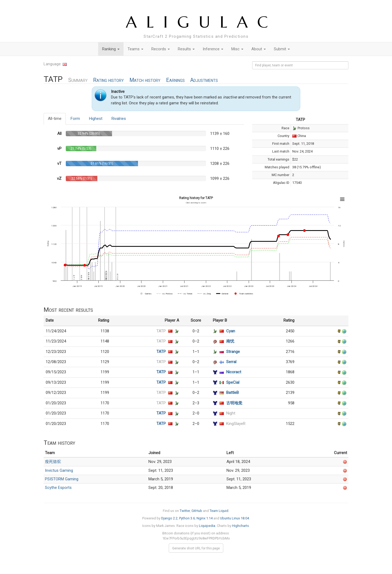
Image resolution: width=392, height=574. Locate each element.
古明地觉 (234, 403)
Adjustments (204, 80)
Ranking (111, 49)
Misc (237, 49)
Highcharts (241, 526)
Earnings (175, 80)
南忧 (230, 341)
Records (161, 49)
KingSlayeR (236, 424)
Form (75, 119)
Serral (231, 362)
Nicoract (234, 372)
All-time (55, 119)
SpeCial (233, 382)
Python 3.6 (187, 518)
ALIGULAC (202, 22)
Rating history (108, 80)
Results (186, 49)
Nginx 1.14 (205, 518)
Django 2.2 (169, 518)
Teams (135, 49)
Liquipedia (207, 526)
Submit (282, 49)
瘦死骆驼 (53, 462)
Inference (213, 49)
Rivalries (119, 119)
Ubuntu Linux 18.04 (235, 518)
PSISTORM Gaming (62, 479)
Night (231, 413)
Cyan (231, 331)
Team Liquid (219, 511)
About (259, 49)
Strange (233, 352)
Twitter (185, 511)
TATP (161, 331)
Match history (145, 80)
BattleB (232, 393)
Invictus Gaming (59, 470)
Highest (96, 119)
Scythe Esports (58, 488)
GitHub (197, 511)
